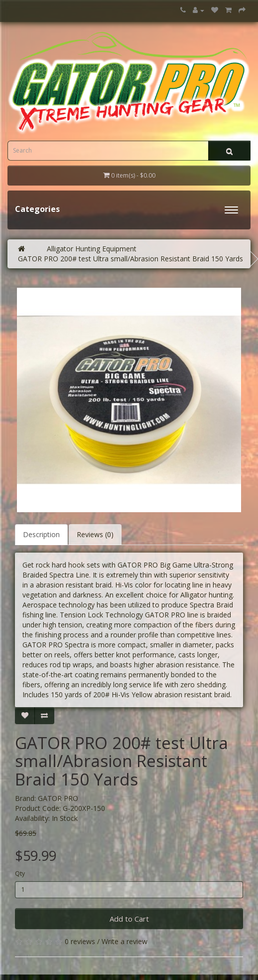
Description (41, 534)
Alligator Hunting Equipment (92, 249)
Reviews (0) (95, 534)
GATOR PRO (58, 798)
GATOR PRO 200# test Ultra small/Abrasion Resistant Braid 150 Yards (130, 259)
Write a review (125, 941)
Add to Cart (129, 919)
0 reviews (80, 941)
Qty (20, 874)
